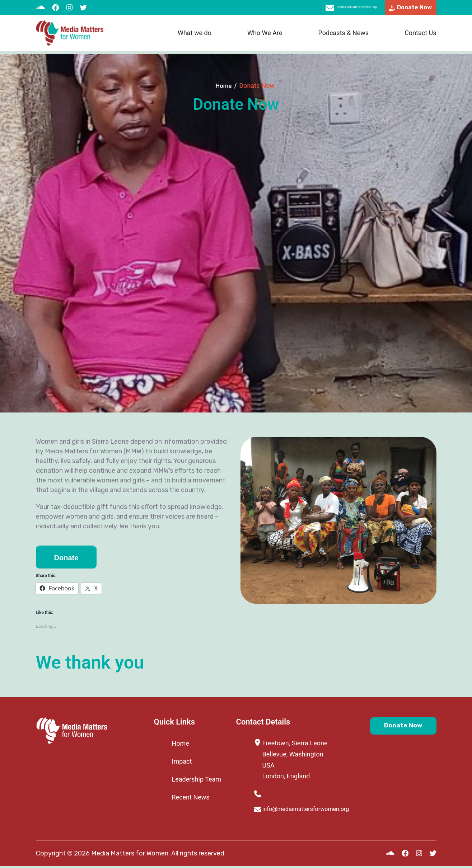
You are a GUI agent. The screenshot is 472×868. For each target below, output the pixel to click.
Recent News (191, 797)
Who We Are (265, 36)
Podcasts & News (343, 36)
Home (224, 86)
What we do (195, 36)
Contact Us (420, 36)
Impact (182, 761)
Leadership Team (197, 779)
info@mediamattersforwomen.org (324, 9)
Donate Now (393, 728)
